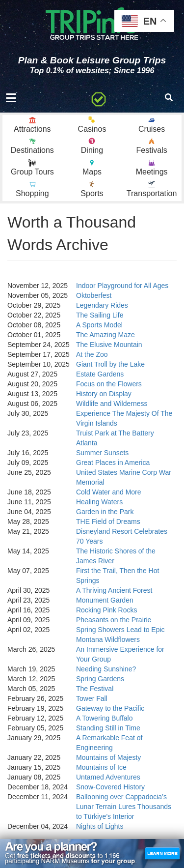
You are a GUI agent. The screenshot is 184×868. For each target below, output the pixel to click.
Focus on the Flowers (109, 384)
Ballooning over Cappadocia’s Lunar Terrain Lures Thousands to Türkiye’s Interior (124, 807)
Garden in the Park (105, 512)
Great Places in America (113, 463)
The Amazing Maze (105, 335)
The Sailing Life (100, 315)
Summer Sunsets (102, 453)
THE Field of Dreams (108, 521)
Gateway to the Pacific (110, 708)
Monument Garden (105, 600)
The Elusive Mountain (109, 345)
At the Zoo (92, 354)
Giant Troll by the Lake (110, 364)
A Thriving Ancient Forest (114, 590)
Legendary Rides (102, 305)
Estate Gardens (100, 374)
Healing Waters (99, 502)
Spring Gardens (100, 679)
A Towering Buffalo (104, 718)
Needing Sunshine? (106, 669)
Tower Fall (92, 698)
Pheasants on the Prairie (114, 620)
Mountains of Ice (101, 767)
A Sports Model (99, 325)
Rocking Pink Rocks (107, 610)
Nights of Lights (100, 826)
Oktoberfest (94, 295)
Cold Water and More (109, 492)
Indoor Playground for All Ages (122, 286)
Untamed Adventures (108, 777)
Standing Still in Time (108, 728)
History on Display (104, 394)
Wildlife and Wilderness (112, 404)
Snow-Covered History (110, 787)
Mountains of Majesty (108, 757)
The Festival (95, 689)
